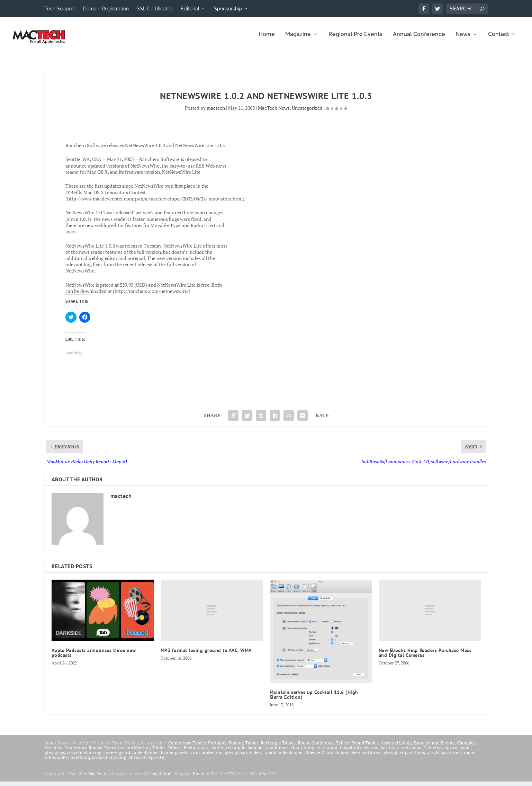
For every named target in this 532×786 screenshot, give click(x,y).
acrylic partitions (444, 757)
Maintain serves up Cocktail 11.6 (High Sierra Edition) (314, 699)
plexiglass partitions (404, 757)
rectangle (236, 752)
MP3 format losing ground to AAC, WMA (206, 655)
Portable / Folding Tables (233, 747)
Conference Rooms (83, 752)
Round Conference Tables (323, 747)
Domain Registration (106, 9)
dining (308, 752)
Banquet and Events (434, 747)
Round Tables (365, 747)
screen (403, 752)
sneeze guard (117, 757)
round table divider (284, 757)
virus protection (206, 757)
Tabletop (433, 752)
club (295, 752)
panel (465, 752)
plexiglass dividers (244, 757)
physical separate (146, 762)
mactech (216, 112)
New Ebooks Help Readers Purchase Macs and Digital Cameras (425, 657)
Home (267, 39)
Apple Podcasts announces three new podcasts (94, 657)
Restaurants (196, 752)
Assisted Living (396, 747)
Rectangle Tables (278, 747)
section (371, 752)
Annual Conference (419, 39)
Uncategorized (307, 112)
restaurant (327, 752)
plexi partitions (366, 757)
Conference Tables (187, 747)
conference (277, 752)
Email (199, 778)
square (450, 752)
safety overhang (74, 762)
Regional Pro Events (355, 39)
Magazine (298, 39)
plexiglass (55, 757)
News (463, 39)
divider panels (174, 757)
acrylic (217, 752)
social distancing (84, 757)
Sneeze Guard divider (327, 757)
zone (417, 752)
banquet (256, 752)
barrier (387, 752)
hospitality (351, 752)
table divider (145, 757)
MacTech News (274, 112)
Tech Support (60, 9)
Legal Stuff (161, 778)
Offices (175, 752)
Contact (499, 39)
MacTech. (98, 778)
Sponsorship (228, 9)
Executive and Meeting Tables (135, 752)
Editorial (190, 9)
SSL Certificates (155, 9)
